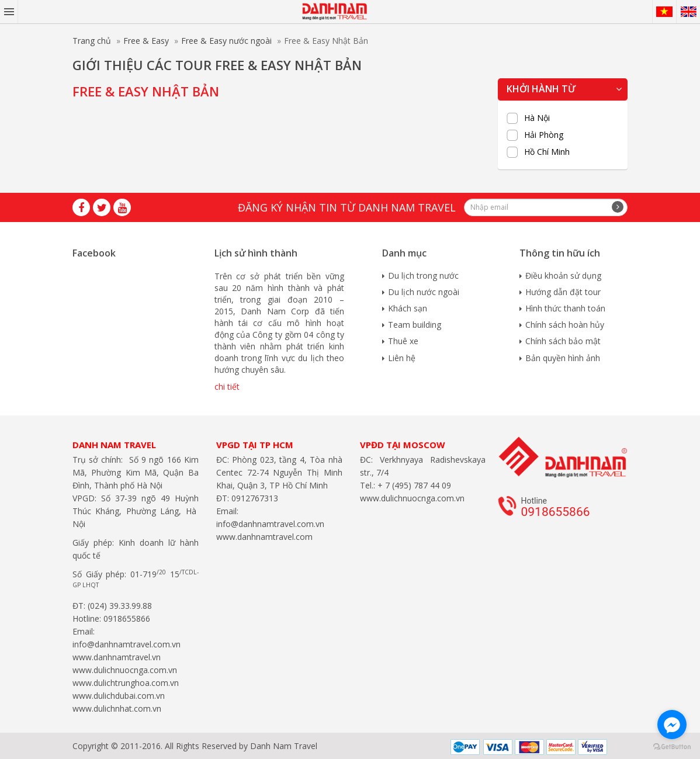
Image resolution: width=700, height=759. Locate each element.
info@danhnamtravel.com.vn (127, 644)
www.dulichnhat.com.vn (117, 708)
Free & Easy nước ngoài (226, 41)
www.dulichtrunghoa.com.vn (126, 683)
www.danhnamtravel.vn (117, 657)
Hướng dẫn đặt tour (563, 292)
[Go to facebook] (672, 725)
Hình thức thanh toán (565, 308)
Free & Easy (146, 41)
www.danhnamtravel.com (264, 537)
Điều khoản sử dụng (563, 275)
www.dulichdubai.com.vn (119, 696)
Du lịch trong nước (423, 275)
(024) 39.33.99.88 (120, 606)
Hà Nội (537, 118)
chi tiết (227, 387)
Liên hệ (402, 358)
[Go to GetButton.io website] (672, 747)
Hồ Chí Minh (547, 152)
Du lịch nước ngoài (424, 292)
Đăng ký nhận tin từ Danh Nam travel (347, 207)
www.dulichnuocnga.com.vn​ (125, 670)
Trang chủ (92, 41)
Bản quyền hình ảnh (563, 358)
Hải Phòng (544, 135)
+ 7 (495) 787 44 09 (413, 485)
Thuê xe (403, 341)
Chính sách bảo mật (563, 341)
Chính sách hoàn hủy (565, 325)
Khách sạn (408, 308)
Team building (415, 325)
